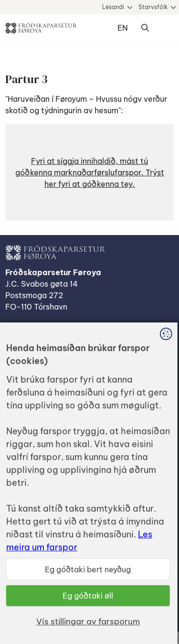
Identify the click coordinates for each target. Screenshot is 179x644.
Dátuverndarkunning (43, 356)
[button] (89, 172)
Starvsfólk (153, 7)
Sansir (165, 594)
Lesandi (113, 7)
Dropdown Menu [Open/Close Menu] (164, 28)
